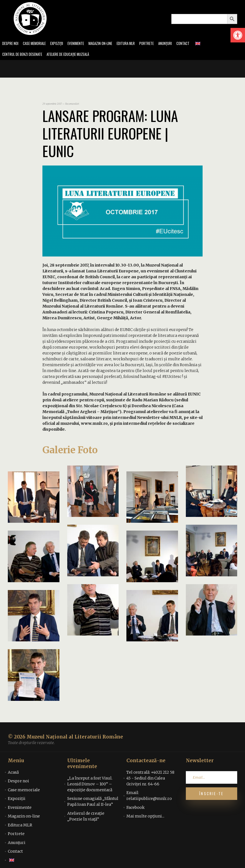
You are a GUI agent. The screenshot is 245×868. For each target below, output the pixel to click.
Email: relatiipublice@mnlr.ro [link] (149, 797)
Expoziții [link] (61, 44)
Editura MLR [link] (135, 44)
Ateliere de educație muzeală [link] (74, 55)
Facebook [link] (135, 808)
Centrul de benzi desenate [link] (24, 55)
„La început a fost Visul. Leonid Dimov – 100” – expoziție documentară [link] (90, 785)
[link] (238, 35)
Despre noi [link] (11, 44)
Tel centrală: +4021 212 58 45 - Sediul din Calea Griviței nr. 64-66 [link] (150, 779)
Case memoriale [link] (37, 44)
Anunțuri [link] (177, 44)
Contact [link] (196, 44)
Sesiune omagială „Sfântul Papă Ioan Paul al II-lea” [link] (93, 803)
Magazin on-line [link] (108, 44)
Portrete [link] (157, 44)
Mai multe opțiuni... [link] (145, 817)
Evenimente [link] (81, 44)
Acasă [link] (13, 773)
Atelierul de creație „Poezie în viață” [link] (86, 817)
